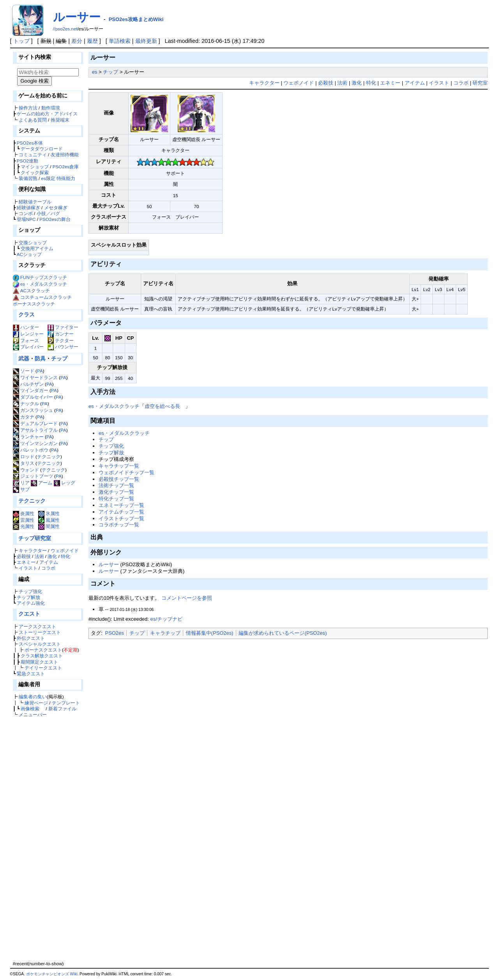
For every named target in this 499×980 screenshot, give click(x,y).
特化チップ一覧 (116, 499)
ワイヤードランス (35, 377)
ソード (24, 371)
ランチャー (28, 437)
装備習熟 (28, 178)
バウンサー (63, 347)
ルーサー (77, 17)
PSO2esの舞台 (55, 219)
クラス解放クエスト (42, 656)
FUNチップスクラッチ (44, 277)
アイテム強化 (31, 603)
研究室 (480, 83)
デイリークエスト (43, 668)
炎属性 (24, 513)
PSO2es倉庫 (66, 167)
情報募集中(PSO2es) (210, 633)
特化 (65, 556)
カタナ (24, 417)
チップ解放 (28, 597)
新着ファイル (62, 709)
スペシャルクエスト (40, 644)
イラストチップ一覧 (121, 518)
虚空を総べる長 (162, 406)
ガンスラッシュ (33, 410)
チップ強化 (30, 591)
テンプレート (66, 703)
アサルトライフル (35, 430)
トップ (21, 41)
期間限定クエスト (39, 662)
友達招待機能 (65, 155)
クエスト (29, 614)
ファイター (63, 327)
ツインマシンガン (35, 443)
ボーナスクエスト (43, 650)
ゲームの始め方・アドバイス (47, 114)
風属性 (49, 520)
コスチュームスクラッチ (46, 297)
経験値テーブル (35, 202)
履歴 (92, 41)
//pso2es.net (65, 29)
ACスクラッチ (35, 290)
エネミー (26, 562)
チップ (59, 358)
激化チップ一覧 (116, 492)
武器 (24, 358)
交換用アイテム (37, 248)
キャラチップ (165, 633)
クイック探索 (35, 172)
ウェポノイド (65, 550)
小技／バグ (48, 213)
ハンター (26, 327)
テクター (61, 340)
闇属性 (49, 526)
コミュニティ (33, 155)
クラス (27, 314)
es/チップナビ (166, 619)
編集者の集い (33, 697)
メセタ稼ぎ (56, 207)
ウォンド (26, 470)
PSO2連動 (27, 161)
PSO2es (115, 633)
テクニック (49, 456)
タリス (24, 463)
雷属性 (24, 520)
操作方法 (28, 108)
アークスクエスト (37, 626)
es (95, 72)
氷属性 (49, 513)
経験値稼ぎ (28, 207)
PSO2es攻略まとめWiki (136, 19)
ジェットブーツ (33, 476)
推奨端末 (60, 120)
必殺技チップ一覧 (119, 479)
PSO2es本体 (30, 143)
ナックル (26, 403)
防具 (40, 358)
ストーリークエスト (40, 632)
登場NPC (26, 219)
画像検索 (30, 709)
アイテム (49, 562)
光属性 (24, 526)
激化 (52, 556)
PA (40, 371)
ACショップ (29, 254)
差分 (77, 41)
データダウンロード (42, 149)
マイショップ (35, 167)
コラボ (48, 568)
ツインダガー (31, 390)
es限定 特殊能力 (58, 178)
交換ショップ (33, 243)
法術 (39, 556)
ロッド (24, 456)
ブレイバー (28, 347)
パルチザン (28, 384)
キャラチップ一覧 (119, 466)
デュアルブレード (35, 423)
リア (21, 483)
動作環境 (51, 108)
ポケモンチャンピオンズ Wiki (52, 974)
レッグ (65, 483)
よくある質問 (33, 120)
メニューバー (33, 714)
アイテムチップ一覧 (121, 512)
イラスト (28, 568)
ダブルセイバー (33, 397)
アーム (42, 483)
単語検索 (120, 41)
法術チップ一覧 (116, 485)
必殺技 (24, 556)
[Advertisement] (47, 839)
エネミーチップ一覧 (121, 505)
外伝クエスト (31, 638)
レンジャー (28, 334)
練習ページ (36, 703)
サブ (21, 489)
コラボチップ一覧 (119, 525)
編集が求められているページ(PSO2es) (283, 633)
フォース (26, 340)
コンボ (26, 213)
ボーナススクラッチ (34, 304)
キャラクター (33, 550)
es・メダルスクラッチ (44, 284)
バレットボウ (31, 450)
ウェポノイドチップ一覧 (127, 472)
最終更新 (146, 41)
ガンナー (61, 334)
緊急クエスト (31, 674)
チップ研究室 (35, 538)
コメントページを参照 (187, 598)
